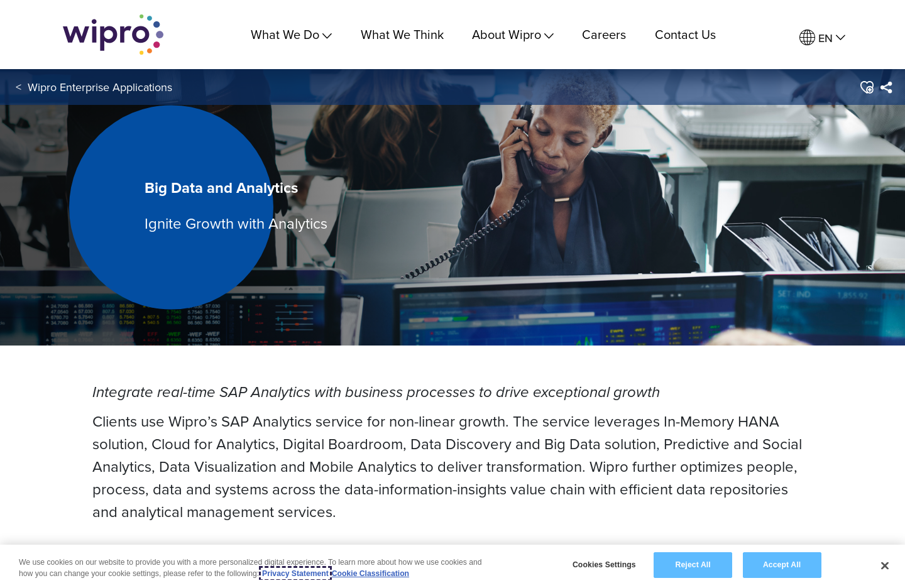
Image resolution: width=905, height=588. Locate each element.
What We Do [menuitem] (291, 34)
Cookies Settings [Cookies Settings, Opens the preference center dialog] (604, 565)
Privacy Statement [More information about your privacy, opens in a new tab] (295, 574)
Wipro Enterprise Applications (100, 87)
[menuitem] (822, 38)
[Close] (885, 566)
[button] (866, 87)
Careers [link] (604, 34)
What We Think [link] (402, 34)
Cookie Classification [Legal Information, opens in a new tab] (370, 574)
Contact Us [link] (685, 34)
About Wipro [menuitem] (513, 34)
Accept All (782, 565)
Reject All (693, 565)
